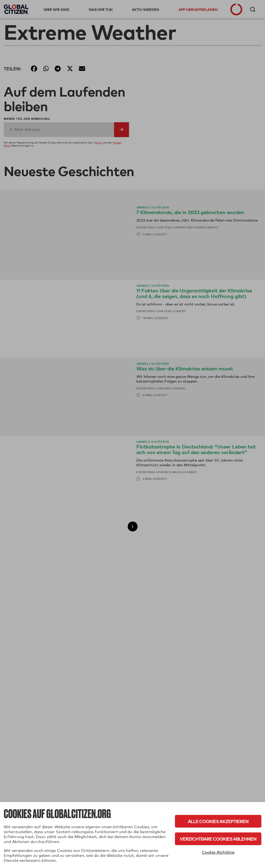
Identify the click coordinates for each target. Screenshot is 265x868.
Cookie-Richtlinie (218, 852)
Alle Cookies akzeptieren (218, 821)
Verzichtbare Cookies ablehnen (218, 839)
